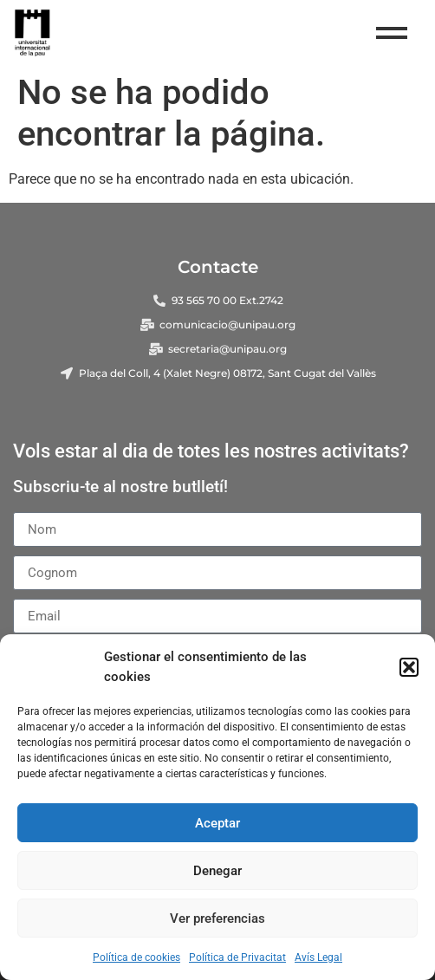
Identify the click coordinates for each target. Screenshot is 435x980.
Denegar (217, 871)
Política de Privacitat (237, 957)
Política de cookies (136, 957)
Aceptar (217, 823)
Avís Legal (318, 957)
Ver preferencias (217, 918)
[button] (409, 667)
